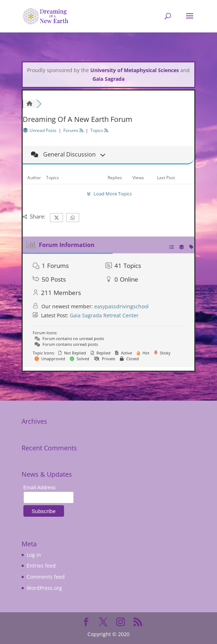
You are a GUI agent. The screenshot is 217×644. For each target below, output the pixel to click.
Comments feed (46, 577)
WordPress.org (44, 588)
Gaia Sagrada (109, 79)
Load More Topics (108, 194)
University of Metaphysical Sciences (135, 70)
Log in (34, 555)
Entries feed (41, 566)
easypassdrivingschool (121, 306)
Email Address (39, 488)
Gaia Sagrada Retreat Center (104, 315)
